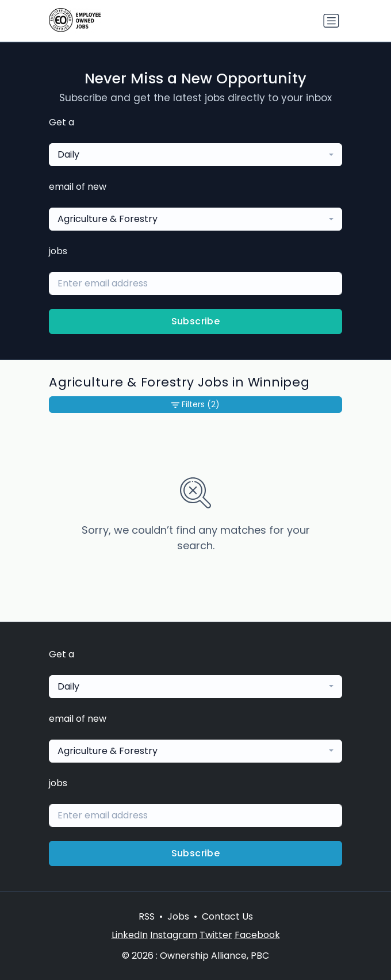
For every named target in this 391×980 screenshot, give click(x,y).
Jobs (178, 916)
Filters (195, 405)
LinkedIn (130, 935)
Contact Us (227, 916)
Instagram (174, 935)
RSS (147, 916)
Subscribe (196, 321)
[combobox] (195, 155)
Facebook (257, 935)
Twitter (216, 935)
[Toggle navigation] (331, 21)
